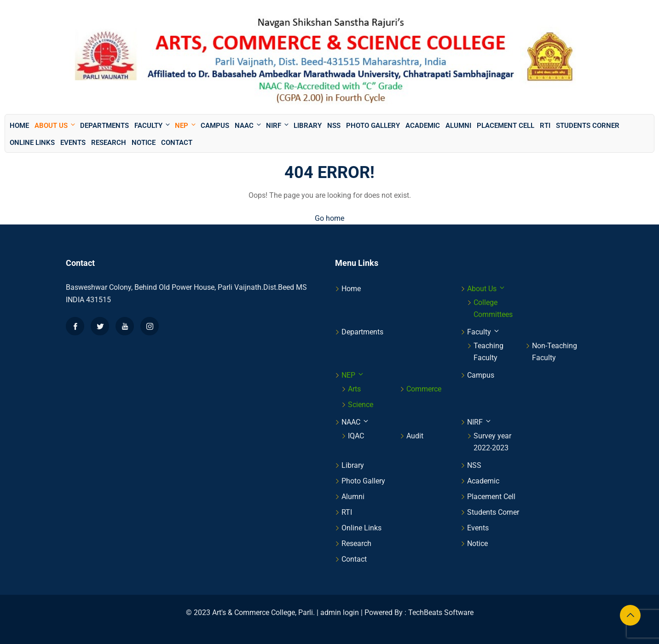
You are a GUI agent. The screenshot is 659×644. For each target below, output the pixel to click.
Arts (354, 389)
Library (308, 126)
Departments (104, 126)
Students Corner (588, 126)
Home (19, 126)
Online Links (32, 143)
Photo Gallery (373, 126)
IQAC (356, 436)
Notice (144, 143)
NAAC (249, 125)
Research (109, 143)
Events (73, 143)
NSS (334, 126)
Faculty (153, 125)
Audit (415, 436)
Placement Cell (506, 126)
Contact (177, 143)
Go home (329, 218)
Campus (215, 126)
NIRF (278, 125)
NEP (186, 125)
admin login (340, 612)
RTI (545, 126)
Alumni (458, 126)
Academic (423, 126)
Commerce (424, 389)
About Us (55, 125)
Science (361, 405)
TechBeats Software (441, 612)
